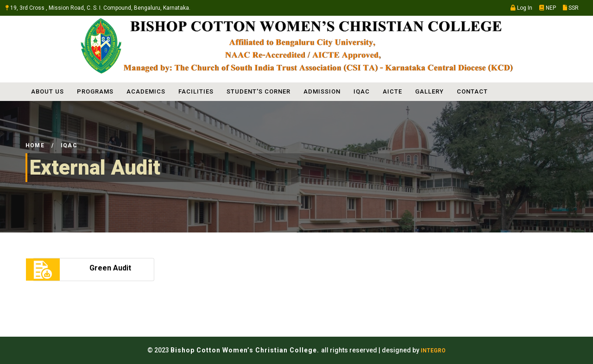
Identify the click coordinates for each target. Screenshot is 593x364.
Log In (521, 8)
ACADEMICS (146, 91)
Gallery (429, 91)
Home (35, 145)
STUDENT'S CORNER (259, 91)
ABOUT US (47, 91)
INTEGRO (433, 351)
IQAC (362, 91)
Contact (472, 91)
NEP (548, 8)
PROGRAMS (95, 91)
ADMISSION (322, 91)
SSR (571, 8)
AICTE (392, 91)
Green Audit (110, 268)
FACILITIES (196, 91)
